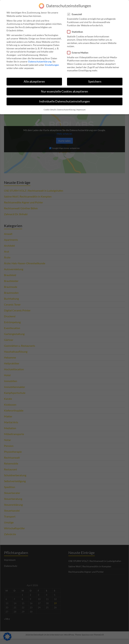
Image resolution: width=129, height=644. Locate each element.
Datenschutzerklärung (40, 59)
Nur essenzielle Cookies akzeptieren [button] (64, 89)
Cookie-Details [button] (50, 108)
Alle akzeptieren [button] (34, 79)
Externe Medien (79, 50)
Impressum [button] (81, 108)
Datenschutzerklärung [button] (66, 108)
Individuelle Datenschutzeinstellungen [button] (64, 99)
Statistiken (76, 30)
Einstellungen (52, 62)
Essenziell (76, 12)
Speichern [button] (95, 79)
